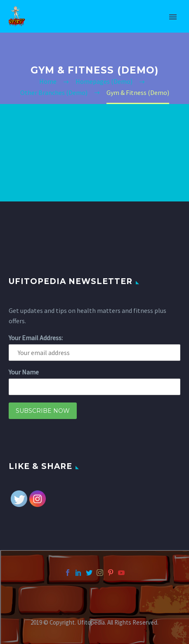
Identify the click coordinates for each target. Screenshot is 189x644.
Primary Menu (173, 17)
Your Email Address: (36, 338)
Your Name (24, 372)
